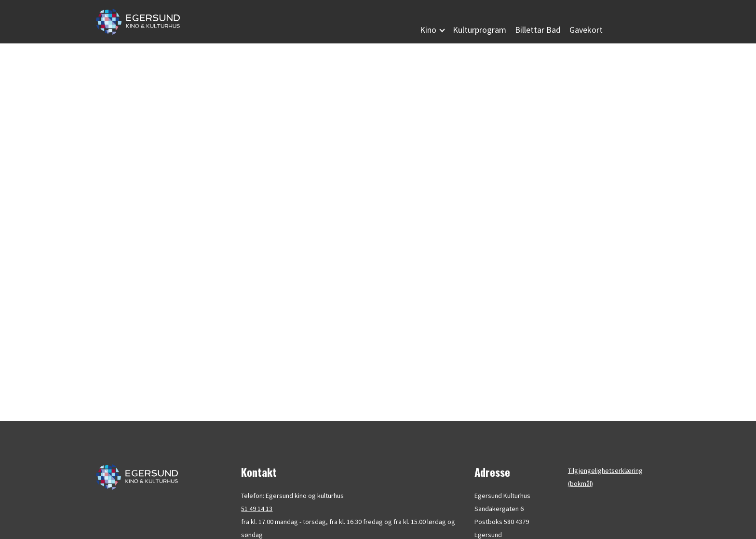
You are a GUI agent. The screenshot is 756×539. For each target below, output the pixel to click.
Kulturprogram (479, 30)
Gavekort (586, 30)
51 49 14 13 (257, 509)
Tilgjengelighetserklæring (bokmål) (605, 477)
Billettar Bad (538, 30)
